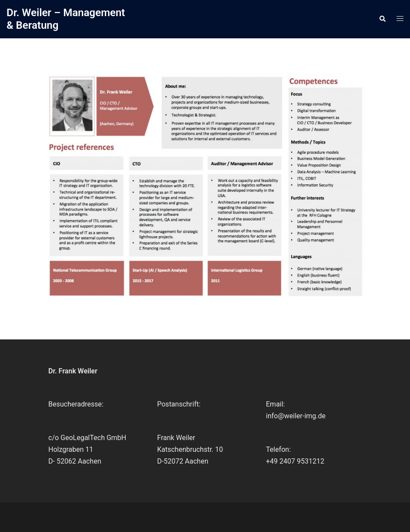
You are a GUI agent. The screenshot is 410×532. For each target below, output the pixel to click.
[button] (382, 19)
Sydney (264, 517)
